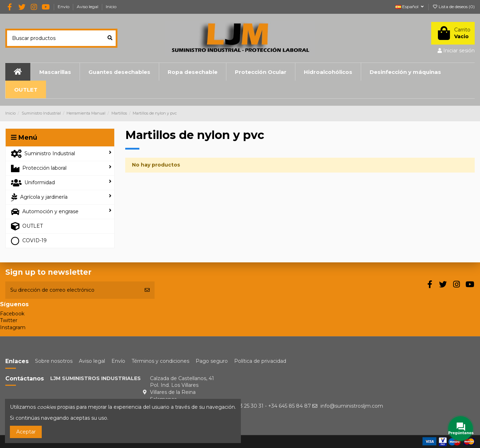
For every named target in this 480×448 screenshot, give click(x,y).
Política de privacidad (260, 361)
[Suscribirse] (147, 290)
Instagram (13, 327)
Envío (64, 7)
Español (410, 7)
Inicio (111, 7)
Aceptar (26, 432)
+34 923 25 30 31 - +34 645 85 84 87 (267, 406)
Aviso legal (88, 7)
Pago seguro (212, 361)
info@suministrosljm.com (352, 406)
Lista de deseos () (453, 7)
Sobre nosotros (54, 361)
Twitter (9, 320)
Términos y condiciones (160, 361)
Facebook (12, 314)
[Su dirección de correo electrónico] (73, 290)
